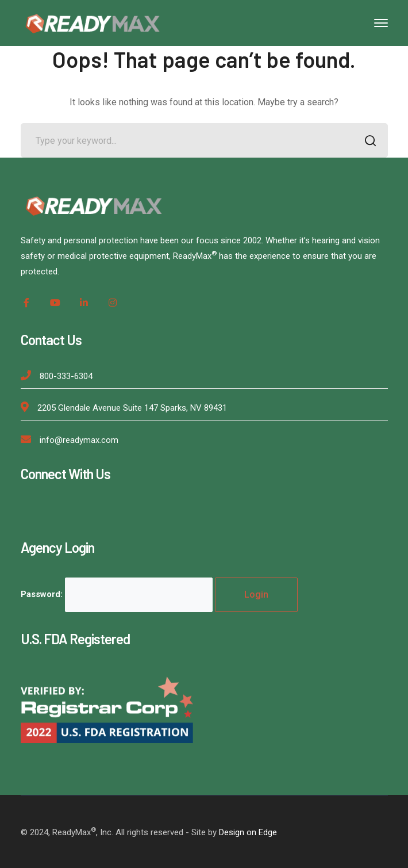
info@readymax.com (79, 440)
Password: (117, 594)
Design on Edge (248, 832)
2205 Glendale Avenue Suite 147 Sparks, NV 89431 (132, 408)
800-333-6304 (66, 376)
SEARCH (367, 142)
